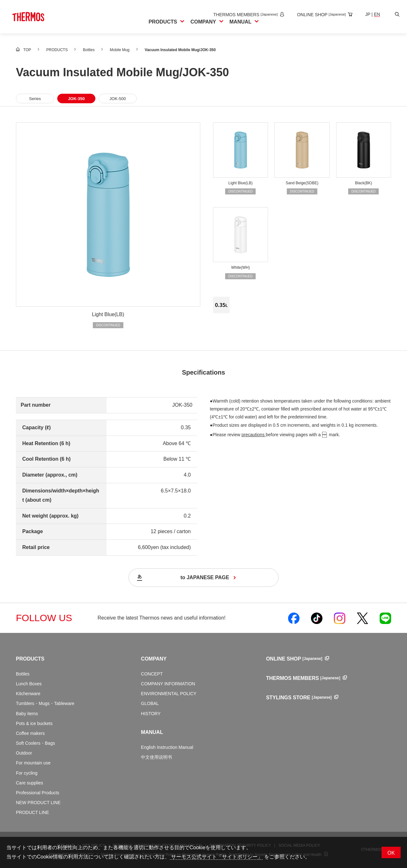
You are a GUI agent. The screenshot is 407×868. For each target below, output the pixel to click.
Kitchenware (28, 694)
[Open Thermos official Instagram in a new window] (340, 618)
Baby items (27, 714)
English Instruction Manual (167, 747)
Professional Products (38, 793)
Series (35, 99)
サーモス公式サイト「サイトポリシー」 (216, 857)
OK (391, 853)
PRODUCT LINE (32, 812)
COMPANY (154, 659)
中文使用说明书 (156, 757)
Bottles (23, 674)
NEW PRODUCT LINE (38, 803)
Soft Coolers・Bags (35, 743)
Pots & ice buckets (34, 723)
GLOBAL (150, 703)
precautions (254, 435)
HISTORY (151, 714)
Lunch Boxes (29, 684)
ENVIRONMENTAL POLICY (169, 694)
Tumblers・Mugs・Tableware (45, 703)
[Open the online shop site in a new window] (320, 15)
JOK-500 (117, 99)
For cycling (27, 773)
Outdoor (24, 753)
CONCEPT (152, 674)
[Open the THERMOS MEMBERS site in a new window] (243, 15)
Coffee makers (30, 733)
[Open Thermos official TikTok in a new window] (317, 618)
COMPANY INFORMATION (168, 684)
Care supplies (30, 783)
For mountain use (33, 763)
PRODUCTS (30, 659)
